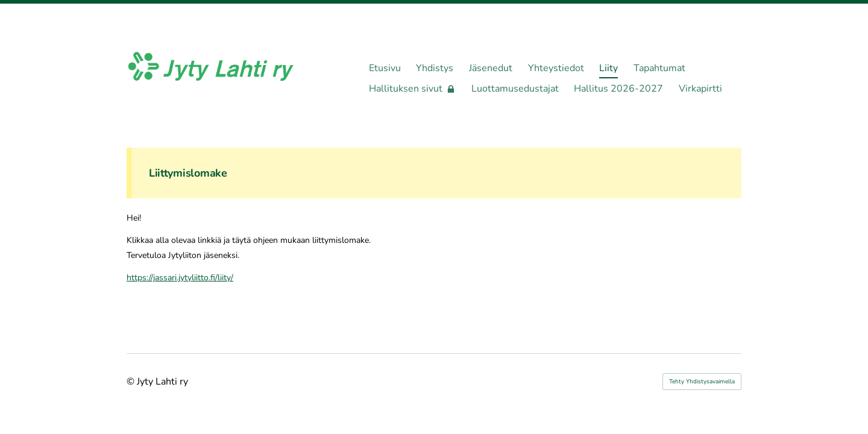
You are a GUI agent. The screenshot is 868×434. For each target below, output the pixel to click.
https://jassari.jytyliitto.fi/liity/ (180, 278)
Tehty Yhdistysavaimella (702, 382)
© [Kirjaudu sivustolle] (132, 382)
